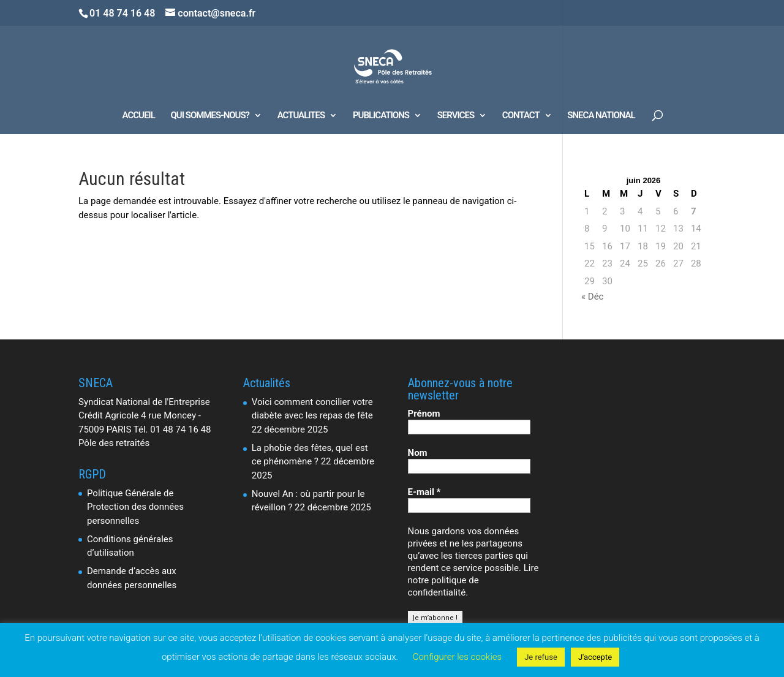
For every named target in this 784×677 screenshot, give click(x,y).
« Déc (592, 297)
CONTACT (521, 116)
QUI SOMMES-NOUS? (210, 116)
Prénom (424, 414)
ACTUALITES (301, 116)
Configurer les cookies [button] (457, 657)
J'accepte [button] (595, 657)
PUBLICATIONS (381, 116)
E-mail (424, 492)
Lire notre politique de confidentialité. (473, 580)
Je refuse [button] (541, 657)
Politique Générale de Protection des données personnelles (135, 507)
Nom (418, 453)
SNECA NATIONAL (601, 116)
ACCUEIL (139, 116)
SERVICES (456, 116)
